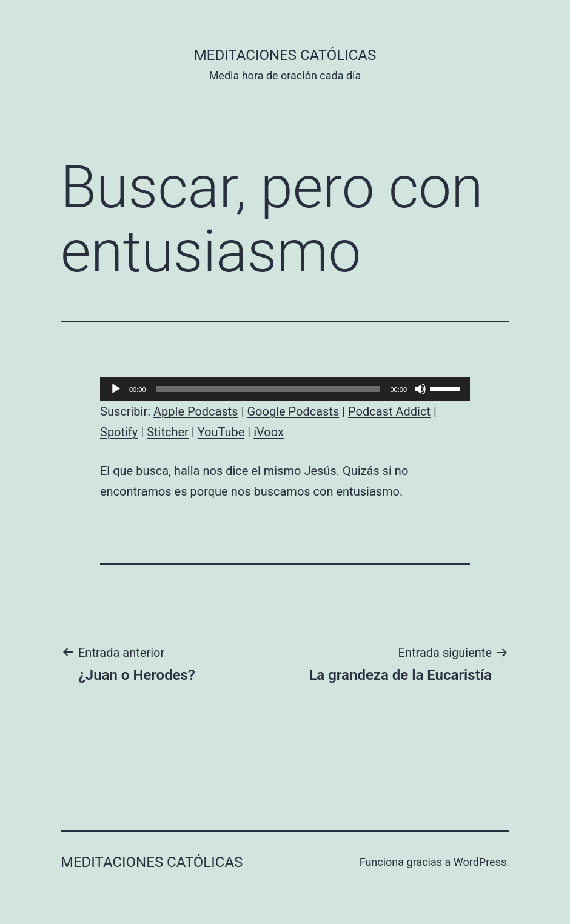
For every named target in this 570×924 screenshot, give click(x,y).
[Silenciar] (420, 389)
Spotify (119, 432)
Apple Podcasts (196, 411)
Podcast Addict (389, 411)
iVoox (269, 432)
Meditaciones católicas (285, 55)
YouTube (221, 432)
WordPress (480, 862)
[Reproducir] (116, 389)
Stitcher (168, 432)
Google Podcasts (293, 411)
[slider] (268, 389)
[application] (285, 389)
